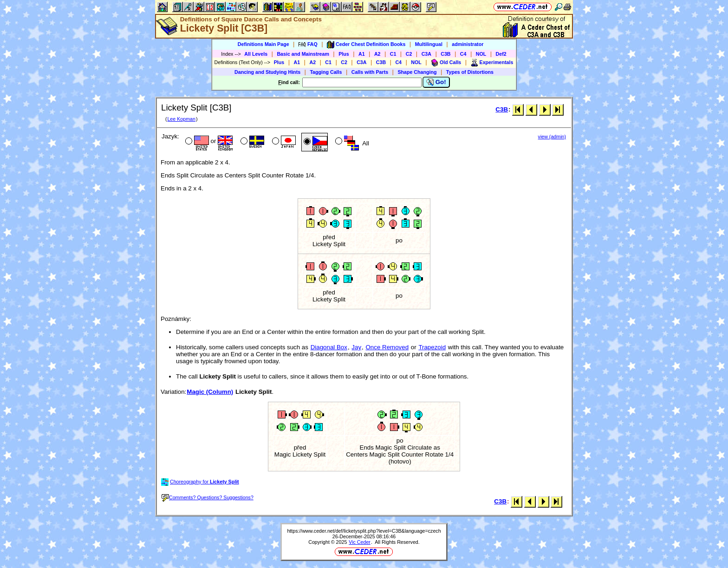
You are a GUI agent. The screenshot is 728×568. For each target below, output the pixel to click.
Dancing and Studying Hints (267, 72)
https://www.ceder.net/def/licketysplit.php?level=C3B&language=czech (364, 531)
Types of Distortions (470, 72)
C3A (426, 54)
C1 (393, 54)
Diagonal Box (329, 347)
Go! (436, 82)
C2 (409, 54)
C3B (445, 54)
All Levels (256, 54)
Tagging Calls (326, 72)
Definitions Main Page (263, 44)
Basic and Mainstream (303, 54)
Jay (356, 347)
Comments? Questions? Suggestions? (208, 497)
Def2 (501, 54)
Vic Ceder (360, 542)
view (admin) (552, 137)
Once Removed (387, 347)
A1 (362, 54)
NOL (481, 54)
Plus (344, 54)
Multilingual (429, 44)
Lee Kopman (181, 119)
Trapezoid (432, 347)
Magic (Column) (210, 392)
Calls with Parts (370, 72)
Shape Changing (417, 72)
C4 (463, 54)
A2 (377, 54)
